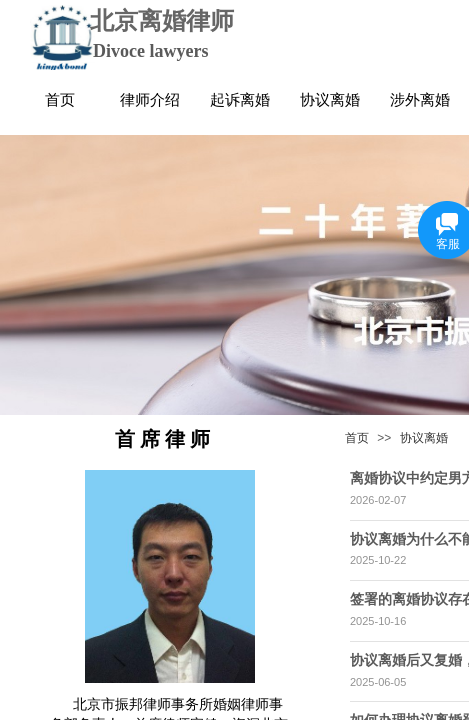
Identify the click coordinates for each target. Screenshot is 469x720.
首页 (357, 438)
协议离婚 (424, 438)
